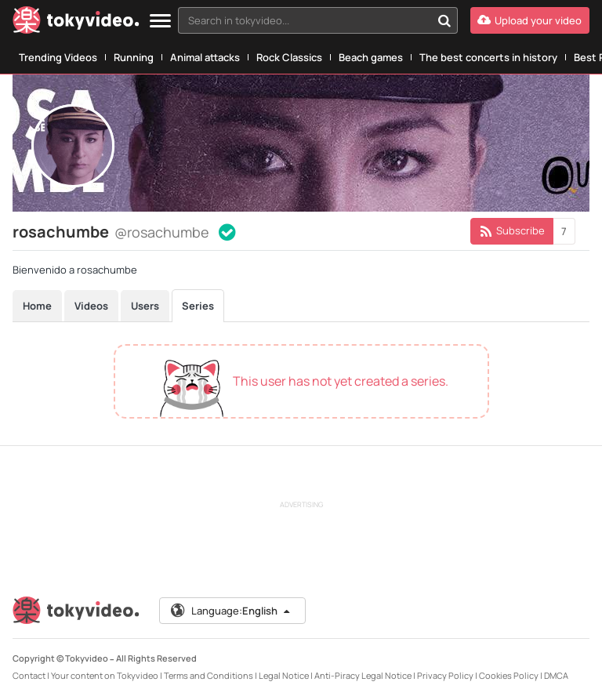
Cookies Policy (509, 675)
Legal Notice (284, 675)
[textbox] (305, 20)
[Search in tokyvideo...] (444, 20)
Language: (231, 611)
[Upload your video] (530, 20)
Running (134, 57)
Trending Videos (58, 57)
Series (198, 306)
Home (37, 306)
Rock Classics (289, 57)
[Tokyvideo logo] (76, 23)
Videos (91, 306)
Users (145, 306)
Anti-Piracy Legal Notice (363, 675)
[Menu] (160, 22)
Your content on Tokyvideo (105, 675)
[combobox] (318, 20)
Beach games (371, 57)
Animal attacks (205, 57)
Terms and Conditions (209, 675)
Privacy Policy (445, 675)
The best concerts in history (488, 57)
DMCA (556, 675)
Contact (29, 675)
